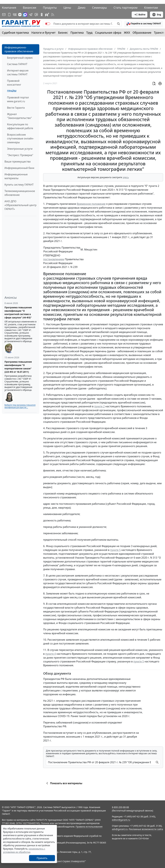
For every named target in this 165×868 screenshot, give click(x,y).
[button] (144, 24)
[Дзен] (20, 15)
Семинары (99, 8)
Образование (142, 33)
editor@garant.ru (121, 820)
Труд (89, 33)
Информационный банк (19, 168)
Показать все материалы (64, 783)
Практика (77, 33)
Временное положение (91, 204)
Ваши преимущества (18, 162)
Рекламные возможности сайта (146, 829)
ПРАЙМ (12, 91)
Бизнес (63, 33)
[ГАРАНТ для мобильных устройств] (9, 15)
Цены (67, 8)
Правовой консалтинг (14, 83)
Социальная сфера (108, 33)
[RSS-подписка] (53, 15)
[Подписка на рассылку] (4, 15)
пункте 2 (99, 406)
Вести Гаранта (16, 108)
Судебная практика (15, 33)
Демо (82, 8)
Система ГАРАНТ (17, 64)
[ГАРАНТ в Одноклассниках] (42, 15)
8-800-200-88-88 (120, 807)
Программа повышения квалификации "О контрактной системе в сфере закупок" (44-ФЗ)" (18, 312)
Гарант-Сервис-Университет (70, 861)
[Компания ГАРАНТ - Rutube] (47, 15)
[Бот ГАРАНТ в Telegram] (36, 15)
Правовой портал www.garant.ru (18, 99)
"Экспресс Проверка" (20, 155)
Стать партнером (125, 8)
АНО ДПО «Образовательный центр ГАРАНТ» (20, 205)
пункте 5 (115, 550)
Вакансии (30, 8)
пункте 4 (51, 654)
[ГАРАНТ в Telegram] (31, 15)
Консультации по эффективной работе (20, 126)
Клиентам (151, 8)
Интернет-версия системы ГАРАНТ (18, 72)
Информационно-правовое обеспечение (19, 49)
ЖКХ (127, 33)
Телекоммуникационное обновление (20, 193)
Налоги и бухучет (44, 33)
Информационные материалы (16, 176)
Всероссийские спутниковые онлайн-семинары (20, 138)
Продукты (50, 8)
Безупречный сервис (20, 58)
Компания (9, 8)
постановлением (54, 259)
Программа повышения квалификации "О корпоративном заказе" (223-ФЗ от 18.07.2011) (18, 367)
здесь (126, 177)
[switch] (48, 24)
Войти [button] (140, 15)
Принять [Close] (42, 858)
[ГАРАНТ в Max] (25, 15)
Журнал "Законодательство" (19, 116)
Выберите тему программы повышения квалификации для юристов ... (20, 406)
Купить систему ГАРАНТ (19, 185)
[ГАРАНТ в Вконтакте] (15, 15)
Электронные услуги (20, 149)
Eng (157, 15)
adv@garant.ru (120, 829)
